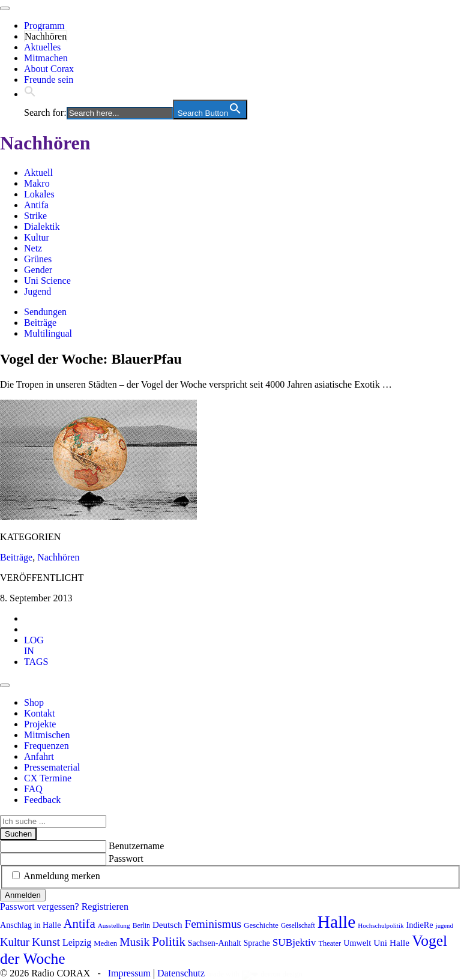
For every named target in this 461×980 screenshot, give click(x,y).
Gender (38, 270)
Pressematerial (52, 767)
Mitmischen (47, 735)
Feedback (42, 800)
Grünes (38, 259)
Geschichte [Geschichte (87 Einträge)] (261, 925)
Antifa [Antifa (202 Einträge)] (79, 924)
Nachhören (46, 36)
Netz (33, 248)
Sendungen (45, 312)
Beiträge (40, 323)
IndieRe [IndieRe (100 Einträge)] (420, 925)
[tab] (34, 645)
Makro (37, 183)
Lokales (39, 194)
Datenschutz (181, 973)
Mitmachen (46, 58)
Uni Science (47, 281)
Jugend (38, 291)
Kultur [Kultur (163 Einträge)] (15, 942)
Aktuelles (42, 47)
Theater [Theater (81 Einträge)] (330, 943)
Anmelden (23, 895)
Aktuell (38, 173)
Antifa (36, 205)
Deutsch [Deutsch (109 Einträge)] (167, 925)
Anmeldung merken (62, 876)
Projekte (40, 724)
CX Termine (48, 778)
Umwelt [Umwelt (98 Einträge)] (357, 943)
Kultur (37, 237)
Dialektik (42, 227)
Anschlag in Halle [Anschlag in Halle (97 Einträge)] (30, 925)
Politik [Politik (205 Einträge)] (169, 942)
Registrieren (105, 906)
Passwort (126, 858)
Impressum (129, 973)
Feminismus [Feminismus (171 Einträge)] (213, 924)
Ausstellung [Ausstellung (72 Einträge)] (114, 925)
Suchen (18, 834)
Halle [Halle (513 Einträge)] (337, 922)
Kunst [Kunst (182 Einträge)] (46, 942)
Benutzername (136, 846)
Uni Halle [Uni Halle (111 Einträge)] (391, 942)
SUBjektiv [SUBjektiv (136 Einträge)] (294, 942)
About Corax (49, 69)
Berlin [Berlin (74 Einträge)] (141, 926)
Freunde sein (49, 80)
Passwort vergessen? (40, 906)
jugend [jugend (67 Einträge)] (444, 926)
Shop (34, 702)
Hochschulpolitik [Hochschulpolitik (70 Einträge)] (381, 925)
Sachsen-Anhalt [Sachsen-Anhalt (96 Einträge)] (215, 943)
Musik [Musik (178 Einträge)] (134, 942)
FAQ (33, 789)
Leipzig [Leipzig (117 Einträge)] (77, 942)
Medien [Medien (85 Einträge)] (105, 943)
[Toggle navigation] (5, 8)
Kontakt (40, 713)
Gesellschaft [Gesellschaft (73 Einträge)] (298, 925)
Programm (44, 26)
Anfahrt (39, 756)
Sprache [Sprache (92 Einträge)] (257, 943)
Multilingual (48, 333)
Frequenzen (47, 746)
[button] (30, 94)
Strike (35, 216)
